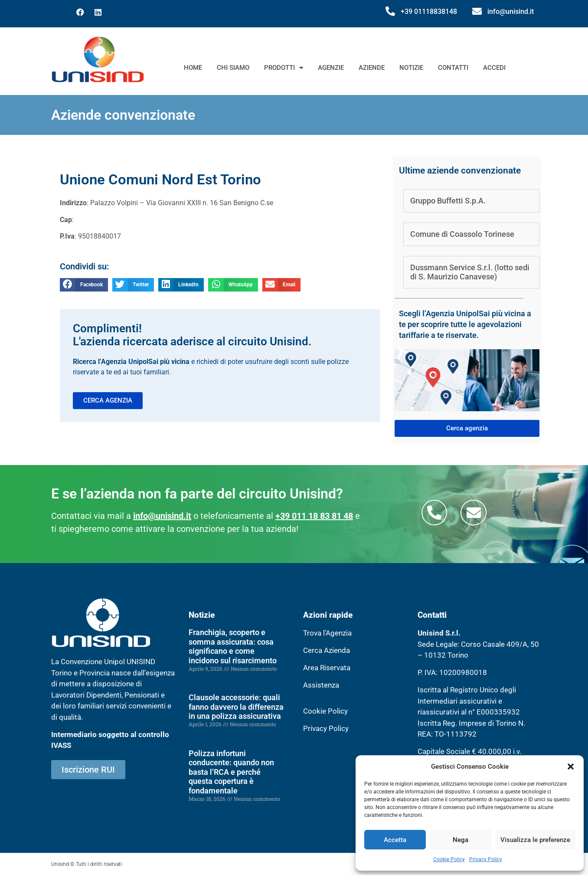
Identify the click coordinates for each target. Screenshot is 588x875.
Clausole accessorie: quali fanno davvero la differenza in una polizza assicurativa (236, 707)
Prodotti (284, 68)
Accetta (395, 840)
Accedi (494, 68)
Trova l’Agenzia (327, 633)
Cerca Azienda (327, 650)
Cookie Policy (449, 859)
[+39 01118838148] (390, 11)
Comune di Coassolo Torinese (462, 234)
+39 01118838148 (429, 11)
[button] (571, 767)
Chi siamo (233, 68)
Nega (461, 840)
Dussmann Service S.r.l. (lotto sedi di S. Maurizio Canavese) (470, 272)
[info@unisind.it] (477, 11)
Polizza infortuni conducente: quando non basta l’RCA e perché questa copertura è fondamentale (231, 772)
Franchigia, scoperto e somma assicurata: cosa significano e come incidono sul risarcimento (233, 646)
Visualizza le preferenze (535, 840)
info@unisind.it (511, 11)
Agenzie (331, 68)
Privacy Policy (486, 859)
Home (193, 68)
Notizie (411, 68)
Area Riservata (327, 668)
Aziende (372, 68)
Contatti (453, 68)
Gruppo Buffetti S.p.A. (448, 201)
